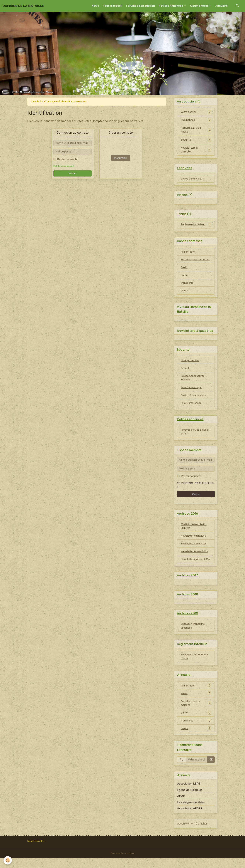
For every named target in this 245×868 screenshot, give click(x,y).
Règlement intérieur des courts (195, 665)
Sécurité (186, 140)
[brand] (23, 6)
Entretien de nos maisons (196, 262)
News (95, 6)
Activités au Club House (191, 130)
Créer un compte (186, 489)
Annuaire (222, 6)
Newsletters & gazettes (189, 150)
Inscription (121, 158)
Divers (184, 293)
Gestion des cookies (123, 863)
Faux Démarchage (192, 392)
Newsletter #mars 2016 (195, 558)
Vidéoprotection (190, 364)
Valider (73, 173)
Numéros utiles (36, 851)
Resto (184, 270)
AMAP (181, 806)
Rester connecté (67, 159)
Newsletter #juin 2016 (194, 542)
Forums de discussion (140, 6)
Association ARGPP (190, 819)
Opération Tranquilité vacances (193, 634)
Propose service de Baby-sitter (196, 437)
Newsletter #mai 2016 (194, 550)
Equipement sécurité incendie (193, 382)
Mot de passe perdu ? (64, 166)
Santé (184, 277)
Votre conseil (188, 112)
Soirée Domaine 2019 (193, 179)
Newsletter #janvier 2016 (196, 566)
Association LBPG (189, 794)
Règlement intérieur (193, 226)
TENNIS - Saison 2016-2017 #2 (194, 532)
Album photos (199, 6)
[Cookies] (8, 860)
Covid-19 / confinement (195, 400)
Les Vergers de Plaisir (191, 812)
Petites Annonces (171, 6)
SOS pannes (188, 120)
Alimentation (189, 254)
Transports (187, 285)
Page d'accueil (112, 6)
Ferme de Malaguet (190, 800)
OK (211, 770)
